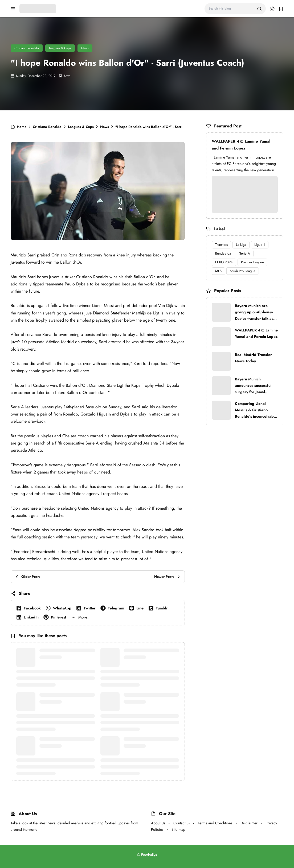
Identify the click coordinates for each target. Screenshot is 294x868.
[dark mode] (272, 9)
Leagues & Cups (60, 48)
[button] (81, 617)
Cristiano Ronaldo (27, 48)
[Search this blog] (231, 9)
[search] (259, 9)
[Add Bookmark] (64, 76)
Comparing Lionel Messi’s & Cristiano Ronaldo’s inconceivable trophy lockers (256, 410)
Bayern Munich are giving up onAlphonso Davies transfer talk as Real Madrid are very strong (254, 312)
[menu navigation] (13, 9)
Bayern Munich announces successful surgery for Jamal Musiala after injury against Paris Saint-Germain (253, 386)
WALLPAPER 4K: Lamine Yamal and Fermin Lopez (241, 145)
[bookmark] (281, 9)
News (85, 48)
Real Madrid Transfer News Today (253, 358)
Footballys (149, 855)
